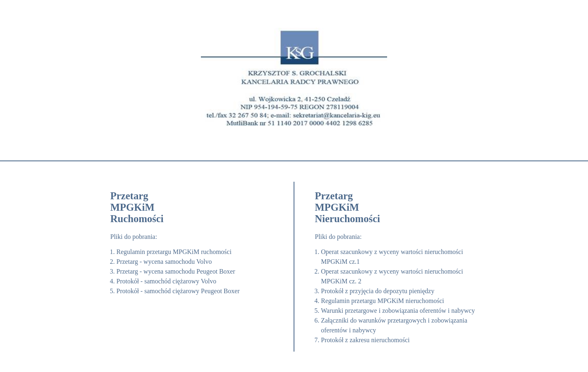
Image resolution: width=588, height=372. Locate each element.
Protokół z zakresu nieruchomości (365, 340)
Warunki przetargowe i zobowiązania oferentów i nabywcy (398, 311)
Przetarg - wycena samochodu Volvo (164, 262)
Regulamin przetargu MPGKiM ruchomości (174, 252)
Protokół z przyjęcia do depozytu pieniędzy (378, 291)
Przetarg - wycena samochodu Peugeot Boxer (176, 271)
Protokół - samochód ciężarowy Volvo (166, 281)
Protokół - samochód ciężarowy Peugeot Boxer (178, 291)
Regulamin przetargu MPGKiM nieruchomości (382, 301)
